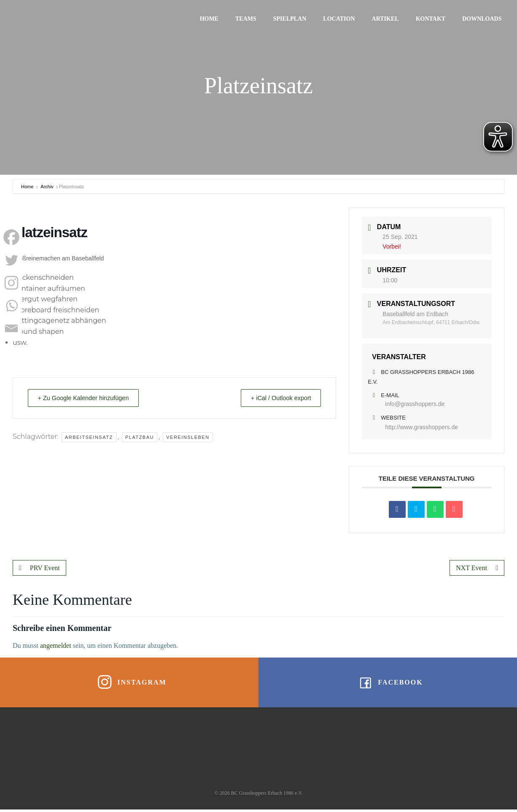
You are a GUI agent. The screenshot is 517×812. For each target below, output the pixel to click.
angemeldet (56, 646)
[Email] (11, 328)
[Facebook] (11, 237)
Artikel (386, 19)
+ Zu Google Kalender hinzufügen (88, 398)
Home (210, 19)
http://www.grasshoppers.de (421, 427)
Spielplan (290, 19)
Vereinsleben (188, 437)
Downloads (483, 19)
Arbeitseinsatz (89, 437)
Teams (246, 19)
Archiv (47, 187)
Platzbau (140, 437)
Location (340, 19)
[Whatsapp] (11, 306)
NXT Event (477, 568)
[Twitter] (11, 260)
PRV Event (39, 568)
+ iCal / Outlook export (277, 398)
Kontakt (431, 19)
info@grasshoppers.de (415, 404)
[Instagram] (11, 283)
